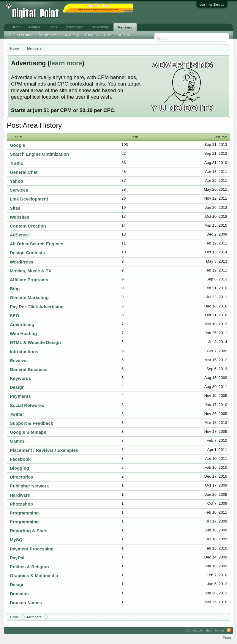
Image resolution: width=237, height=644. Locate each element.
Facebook (20, 459)
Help (209, 630)
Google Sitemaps (28, 432)
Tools (53, 27)
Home (16, 27)
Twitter (17, 414)
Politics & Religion (29, 567)
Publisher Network (29, 486)
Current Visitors (20, 35)
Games (17, 441)
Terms (227, 637)
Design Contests (27, 253)
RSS (229, 630)
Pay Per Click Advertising (37, 307)
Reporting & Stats (29, 531)
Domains (19, 594)
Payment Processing (32, 549)
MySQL (18, 540)
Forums (35, 27)
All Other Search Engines (37, 244)
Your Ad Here (128, 11)
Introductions (24, 352)
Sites (15, 208)
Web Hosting (23, 333)
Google (18, 145)
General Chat (24, 172)
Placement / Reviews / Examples (44, 450)
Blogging (19, 468)
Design (17, 387)
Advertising (22, 325)
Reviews (19, 360)
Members (125, 27)
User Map (72, 35)
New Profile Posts (117, 35)
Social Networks (27, 405)
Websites (20, 217)
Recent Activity (48, 35)
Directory (91, 35)
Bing (15, 289)
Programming (24, 513)
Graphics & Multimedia (34, 576)
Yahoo (16, 181)
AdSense (19, 235)
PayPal (17, 558)
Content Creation (28, 226)
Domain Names (26, 603)
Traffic (16, 163)
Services (19, 190)
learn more (66, 63)
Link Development (29, 199)
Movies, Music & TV (31, 271)
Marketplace (75, 27)
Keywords (20, 378)
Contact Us (195, 630)
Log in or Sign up (212, 4)
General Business (29, 369)
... (137, 35)
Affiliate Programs (29, 280)
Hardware (20, 495)
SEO (15, 316)
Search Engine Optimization (39, 154)
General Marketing (29, 297)
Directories (21, 477)
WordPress (22, 262)
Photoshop (21, 504)
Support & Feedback (31, 423)
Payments (20, 396)
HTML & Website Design (35, 342)
